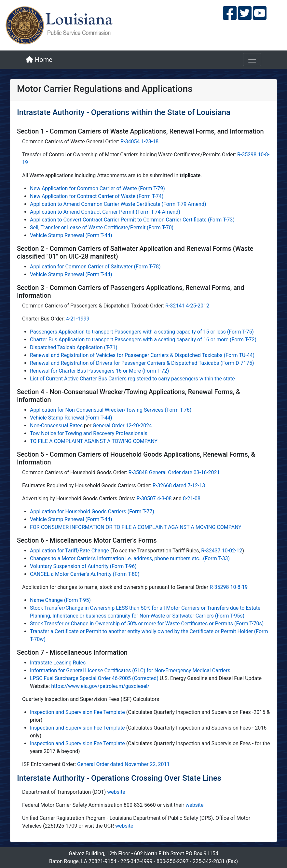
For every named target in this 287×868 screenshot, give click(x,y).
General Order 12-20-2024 (122, 426)
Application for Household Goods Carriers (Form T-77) (92, 512)
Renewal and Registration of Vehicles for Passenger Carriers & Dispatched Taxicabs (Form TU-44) (142, 355)
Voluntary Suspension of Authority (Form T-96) (83, 566)
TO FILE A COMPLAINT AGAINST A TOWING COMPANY (94, 441)
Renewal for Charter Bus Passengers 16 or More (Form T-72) (99, 371)
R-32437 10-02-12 (222, 551)
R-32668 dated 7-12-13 (179, 485)
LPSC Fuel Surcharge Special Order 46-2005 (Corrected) (95, 678)
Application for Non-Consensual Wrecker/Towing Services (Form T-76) (111, 410)
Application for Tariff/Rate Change (70, 551)
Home (39, 60)
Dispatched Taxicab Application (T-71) (74, 347)
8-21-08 (192, 498)
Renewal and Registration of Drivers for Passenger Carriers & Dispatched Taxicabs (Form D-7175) (142, 363)
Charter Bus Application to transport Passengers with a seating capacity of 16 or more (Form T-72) (143, 340)
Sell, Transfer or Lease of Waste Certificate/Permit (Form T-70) (102, 228)
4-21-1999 (78, 319)
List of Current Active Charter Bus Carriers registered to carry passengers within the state (132, 379)
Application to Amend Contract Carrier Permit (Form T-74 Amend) (105, 212)
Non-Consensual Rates (56, 426)
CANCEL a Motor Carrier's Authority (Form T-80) (85, 574)
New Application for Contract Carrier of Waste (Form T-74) (97, 196)
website (116, 792)
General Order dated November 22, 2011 (123, 764)
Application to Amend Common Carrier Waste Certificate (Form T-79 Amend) (118, 204)
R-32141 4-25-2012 (187, 306)
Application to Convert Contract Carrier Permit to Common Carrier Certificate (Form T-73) (132, 220)
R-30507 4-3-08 (154, 498)
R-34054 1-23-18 (139, 142)
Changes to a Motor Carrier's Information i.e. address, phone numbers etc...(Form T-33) (130, 558)
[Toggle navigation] (252, 60)
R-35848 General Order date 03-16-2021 (174, 472)
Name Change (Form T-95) (60, 600)
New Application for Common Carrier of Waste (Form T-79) (97, 188)
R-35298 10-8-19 (229, 587)
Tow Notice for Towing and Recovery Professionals (89, 433)
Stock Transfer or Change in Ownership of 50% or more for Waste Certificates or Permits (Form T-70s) (147, 624)
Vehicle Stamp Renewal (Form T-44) (71, 235)
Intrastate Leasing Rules (58, 663)
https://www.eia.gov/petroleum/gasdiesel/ (100, 686)
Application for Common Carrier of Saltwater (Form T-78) (95, 267)
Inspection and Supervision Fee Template (77, 712)
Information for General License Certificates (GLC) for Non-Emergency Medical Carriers (130, 670)
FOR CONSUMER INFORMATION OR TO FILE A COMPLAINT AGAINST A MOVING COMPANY (136, 527)
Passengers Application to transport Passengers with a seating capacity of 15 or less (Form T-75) (142, 332)
